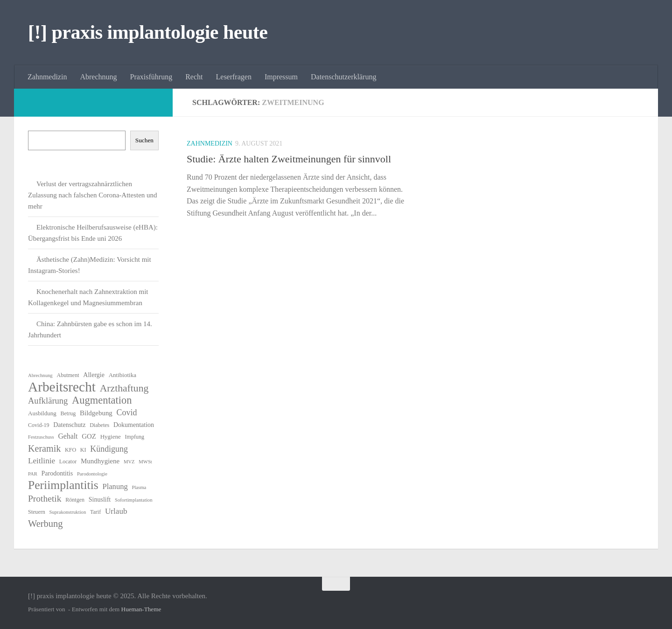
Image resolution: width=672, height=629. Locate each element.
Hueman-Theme (141, 609)
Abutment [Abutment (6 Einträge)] (68, 375)
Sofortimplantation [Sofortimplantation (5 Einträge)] (134, 500)
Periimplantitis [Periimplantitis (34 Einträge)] (63, 485)
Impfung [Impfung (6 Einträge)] (135, 437)
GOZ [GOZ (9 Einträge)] (89, 436)
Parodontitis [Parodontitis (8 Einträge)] (57, 473)
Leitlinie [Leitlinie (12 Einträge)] (42, 461)
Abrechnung (98, 77)
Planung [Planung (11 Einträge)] (115, 486)
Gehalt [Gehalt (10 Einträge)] (68, 436)
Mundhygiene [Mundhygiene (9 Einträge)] (100, 461)
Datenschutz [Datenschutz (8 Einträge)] (69, 425)
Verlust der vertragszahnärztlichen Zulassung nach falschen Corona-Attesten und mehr (93, 195)
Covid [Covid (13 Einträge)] (127, 412)
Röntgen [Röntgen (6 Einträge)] (75, 500)
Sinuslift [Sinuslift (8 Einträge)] (100, 500)
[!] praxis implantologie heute (148, 32)
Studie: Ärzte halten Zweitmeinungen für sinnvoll (289, 159)
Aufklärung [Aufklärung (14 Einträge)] (48, 401)
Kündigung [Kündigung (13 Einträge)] (109, 449)
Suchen (144, 140)
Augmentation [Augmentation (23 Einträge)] (102, 400)
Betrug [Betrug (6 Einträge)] (68, 413)
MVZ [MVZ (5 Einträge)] (129, 462)
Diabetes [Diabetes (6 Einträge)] (99, 425)
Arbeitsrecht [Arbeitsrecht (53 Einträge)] (62, 387)
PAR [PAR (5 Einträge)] (33, 474)
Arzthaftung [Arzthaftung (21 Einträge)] (124, 388)
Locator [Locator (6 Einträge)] (68, 461)
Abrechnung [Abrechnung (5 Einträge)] (40, 375)
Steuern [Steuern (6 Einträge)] (37, 512)
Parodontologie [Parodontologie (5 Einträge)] (92, 474)
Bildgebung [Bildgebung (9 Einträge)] (96, 413)
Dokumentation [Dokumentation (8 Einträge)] (134, 425)
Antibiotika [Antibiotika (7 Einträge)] (122, 375)
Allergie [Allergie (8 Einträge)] (94, 375)
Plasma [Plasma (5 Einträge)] (139, 487)
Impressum (281, 77)
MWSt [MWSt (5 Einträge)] (145, 462)
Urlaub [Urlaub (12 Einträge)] (116, 511)
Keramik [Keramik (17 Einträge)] (44, 448)
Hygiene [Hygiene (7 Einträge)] (111, 437)
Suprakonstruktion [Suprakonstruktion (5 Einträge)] (68, 512)
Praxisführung (151, 77)
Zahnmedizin (47, 77)
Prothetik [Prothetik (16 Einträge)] (45, 499)
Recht (194, 77)
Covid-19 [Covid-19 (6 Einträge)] (38, 425)
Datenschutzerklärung (343, 77)
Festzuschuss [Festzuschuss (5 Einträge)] (41, 437)
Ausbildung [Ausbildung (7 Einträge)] (42, 413)
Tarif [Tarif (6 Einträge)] (95, 512)
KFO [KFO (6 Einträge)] (70, 450)
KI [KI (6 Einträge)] (83, 450)
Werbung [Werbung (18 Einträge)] (45, 524)
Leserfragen (234, 77)
